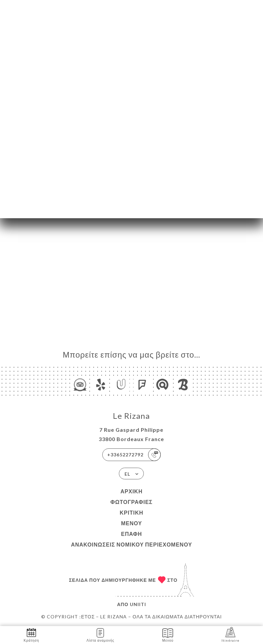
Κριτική (131, 512)
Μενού (131, 523)
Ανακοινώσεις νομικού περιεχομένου (132, 544)
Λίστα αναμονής (100, 635)
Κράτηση (31, 635)
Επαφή (131, 534)
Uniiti (138, 604)
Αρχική (131, 491)
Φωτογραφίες (132, 502)
